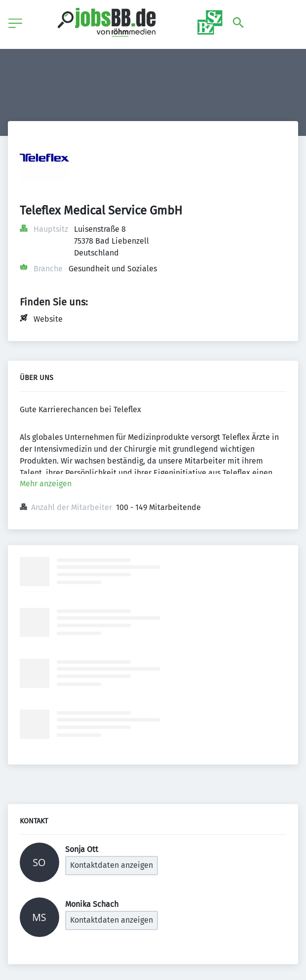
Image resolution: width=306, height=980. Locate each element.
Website (48, 319)
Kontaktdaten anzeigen (112, 865)
